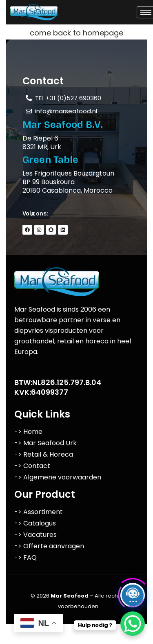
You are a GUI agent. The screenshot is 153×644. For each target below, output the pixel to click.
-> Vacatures (35, 535)
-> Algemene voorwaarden (58, 477)
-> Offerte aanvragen (49, 546)
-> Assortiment (39, 512)
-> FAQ (25, 557)
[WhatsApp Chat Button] (133, 624)
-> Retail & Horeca (44, 454)
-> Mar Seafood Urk (45, 443)
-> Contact (32, 466)
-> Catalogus (35, 523)
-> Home (28, 432)
